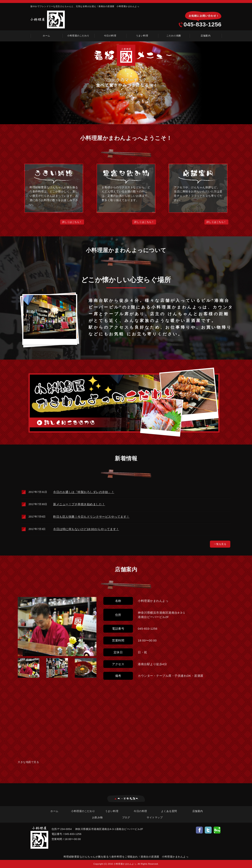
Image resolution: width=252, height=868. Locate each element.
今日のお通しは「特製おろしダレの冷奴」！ (84, 492)
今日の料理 (110, 36)
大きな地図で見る (28, 762)
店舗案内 (206, 36)
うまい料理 (142, 36)
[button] (72, 222)
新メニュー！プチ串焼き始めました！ (79, 504)
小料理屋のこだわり (78, 36)
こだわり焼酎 (174, 36)
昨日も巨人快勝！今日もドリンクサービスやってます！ (91, 517)
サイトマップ (155, 817)
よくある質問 (169, 811)
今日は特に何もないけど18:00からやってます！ (86, 529)
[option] (126, 83)
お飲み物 (97, 817)
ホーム (46, 36)
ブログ (126, 817)
